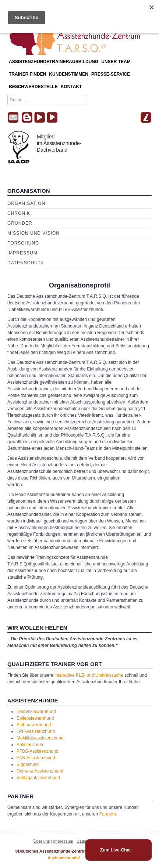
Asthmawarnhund (34, 725)
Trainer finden (27, 74)
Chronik (19, 213)
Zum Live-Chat (115, 850)
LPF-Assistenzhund (36, 731)
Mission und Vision (33, 233)
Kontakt (71, 87)
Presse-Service (111, 74)
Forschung (23, 243)
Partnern (108, 814)
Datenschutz (26, 263)
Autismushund (31, 745)
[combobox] (48, 100)
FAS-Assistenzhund (36, 758)
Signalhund (28, 764)
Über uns (42, 841)
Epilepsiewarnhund (35, 718)
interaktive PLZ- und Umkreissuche (89, 675)
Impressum (22, 253)
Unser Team (116, 62)
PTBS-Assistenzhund (37, 751)
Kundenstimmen (69, 74)
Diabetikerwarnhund (36, 712)
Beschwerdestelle (33, 87)
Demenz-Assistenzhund (40, 771)
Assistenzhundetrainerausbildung (54, 62)
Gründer (20, 223)
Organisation (26, 203)
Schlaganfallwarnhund (38, 778)
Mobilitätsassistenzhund (40, 738)
